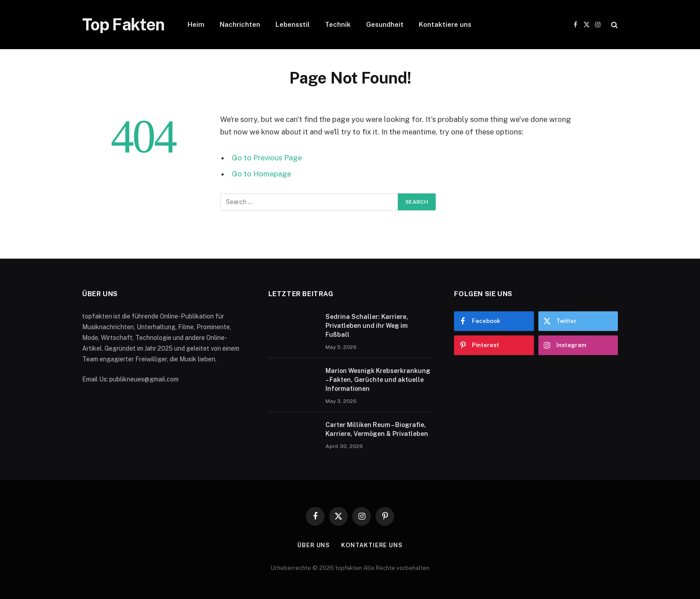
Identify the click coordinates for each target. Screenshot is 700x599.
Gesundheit (385, 24)
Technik (338, 24)
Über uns (314, 545)
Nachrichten (240, 24)
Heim (196, 24)
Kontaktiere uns (445, 24)
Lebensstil (293, 24)
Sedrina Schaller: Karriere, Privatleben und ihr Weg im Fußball (367, 326)
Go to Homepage (261, 174)
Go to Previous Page (267, 158)
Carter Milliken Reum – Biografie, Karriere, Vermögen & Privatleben (377, 429)
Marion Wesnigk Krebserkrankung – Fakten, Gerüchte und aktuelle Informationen (378, 380)
